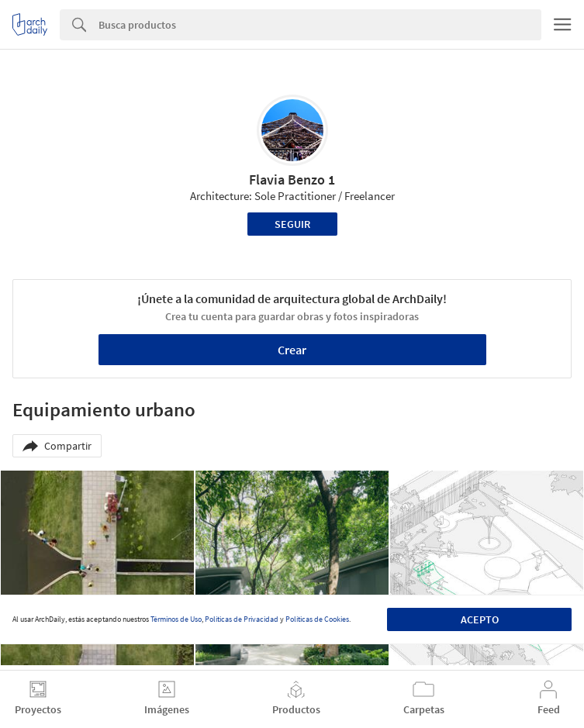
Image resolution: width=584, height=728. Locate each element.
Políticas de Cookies (317, 619)
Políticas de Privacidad (242, 619)
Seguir (292, 224)
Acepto (480, 619)
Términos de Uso (176, 619)
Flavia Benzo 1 (292, 179)
